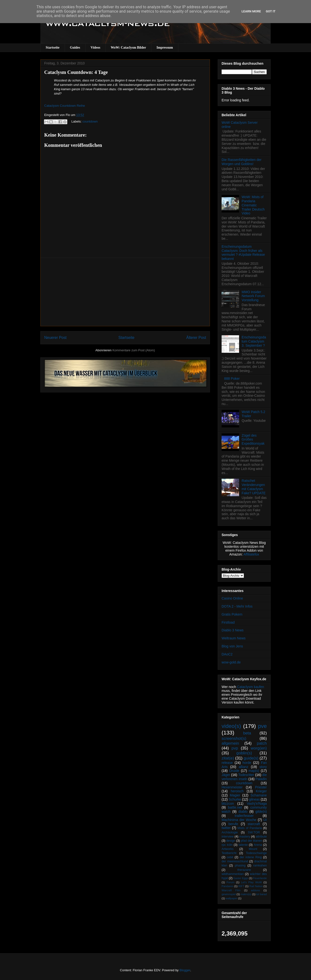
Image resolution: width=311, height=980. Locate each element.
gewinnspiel (229, 894)
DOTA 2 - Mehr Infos (237, 606)
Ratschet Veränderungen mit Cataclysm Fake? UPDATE (254, 487)
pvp (235, 748)
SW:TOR (254, 832)
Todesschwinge (256, 853)
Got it (271, 11)
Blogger (185, 970)
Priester (261, 787)
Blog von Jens (232, 646)
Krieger (261, 791)
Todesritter (246, 775)
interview (228, 837)
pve (262, 726)
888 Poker (232, 379)
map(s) (254, 771)
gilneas (254, 799)
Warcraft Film (231, 890)
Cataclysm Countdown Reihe (65, 106)
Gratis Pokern (232, 614)
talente (243, 845)
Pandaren (228, 886)
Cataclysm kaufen (251, 687)
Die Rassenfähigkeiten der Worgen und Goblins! (242, 162)
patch (262, 743)
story (263, 767)
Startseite (53, 48)
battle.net (235, 807)
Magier (235, 795)
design (231, 841)
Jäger (226, 775)
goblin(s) (244, 753)
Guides (75, 48)
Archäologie (230, 832)
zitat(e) (228, 758)
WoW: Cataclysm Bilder (128, 48)
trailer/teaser (244, 816)
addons (255, 890)
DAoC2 (227, 654)
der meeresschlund (235, 861)
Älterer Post (196, 338)
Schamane (259, 795)
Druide (234, 771)
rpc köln (227, 845)
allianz (243, 767)
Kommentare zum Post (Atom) (134, 350)
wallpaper (232, 898)
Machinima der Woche (239, 820)
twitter (226, 828)
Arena (258, 845)
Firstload (228, 622)
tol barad (261, 894)
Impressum (165, 48)
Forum (230, 882)
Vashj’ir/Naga (257, 803)
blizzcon (228, 803)
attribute (261, 837)
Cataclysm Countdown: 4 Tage (76, 72)
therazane (244, 870)
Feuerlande (260, 878)
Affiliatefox (251, 554)
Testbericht (229, 853)
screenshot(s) (234, 738)
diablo (243, 812)
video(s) (231, 726)
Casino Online (232, 598)
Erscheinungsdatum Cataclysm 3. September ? (254, 341)
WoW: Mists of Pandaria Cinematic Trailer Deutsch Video (253, 205)
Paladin (261, 779)
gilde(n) (261, 812)
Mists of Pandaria (250, 828)
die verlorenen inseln (244, 777)
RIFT (241, 886)
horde (247, 763)
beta (247, 733)
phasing (240, 865)
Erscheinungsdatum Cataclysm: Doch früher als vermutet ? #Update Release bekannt (243, 253)
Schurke (235, 799)
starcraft (254, 824)
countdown (90, 121)
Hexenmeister (232, 787)
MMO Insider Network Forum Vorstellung (253, 296)
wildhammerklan (233, 874)
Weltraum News (234, 638)
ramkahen (260, 865)
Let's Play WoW (251, 882)
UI (265, 820)
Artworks (228, 849)
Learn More (251, 11)
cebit (230, 857)
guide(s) (251, 758)
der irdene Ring (251, 857)
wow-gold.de (231, 662)
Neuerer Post (55, 338)
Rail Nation (256, 886)
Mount (253, 849)
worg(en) (259, 748)
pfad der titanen (251, 841)
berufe (233, 824)
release (227, 763)
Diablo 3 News (233, 630)
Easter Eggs (241, 878)
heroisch (237, 791)
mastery (245, 837)
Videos (95, 48)
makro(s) (246, 894)
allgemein (230, 743)
